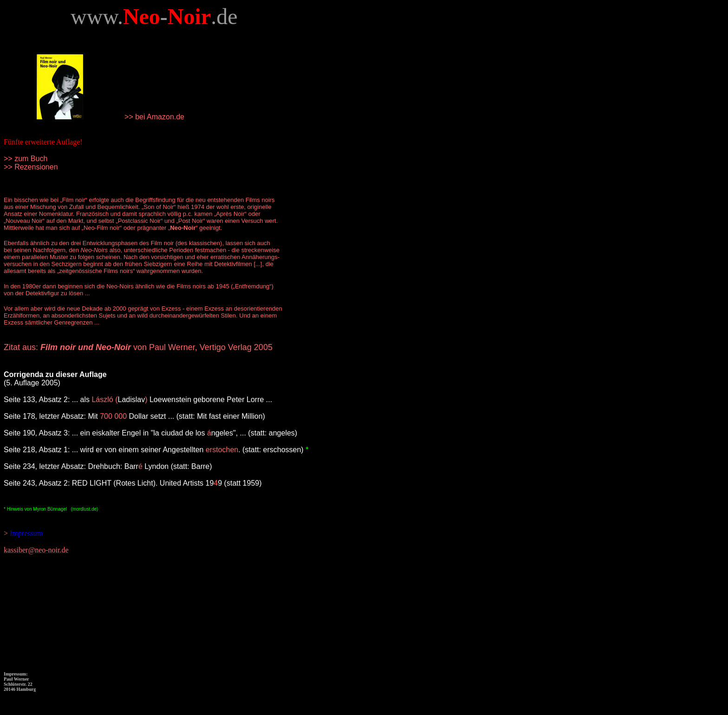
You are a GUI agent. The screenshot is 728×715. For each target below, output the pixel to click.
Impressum (25, 533)
